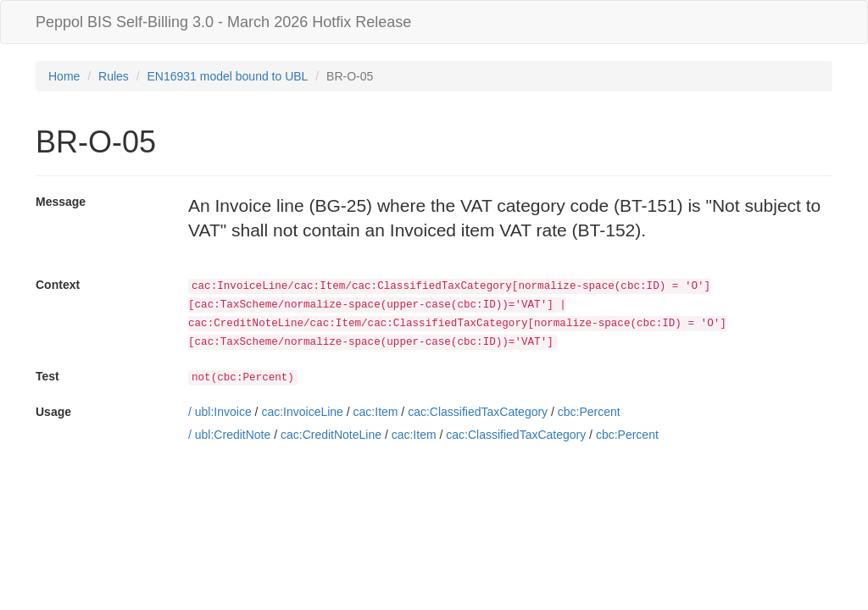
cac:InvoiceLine (302, 412)
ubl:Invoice (223, 412)
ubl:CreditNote (233, 435)
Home (64, 76)
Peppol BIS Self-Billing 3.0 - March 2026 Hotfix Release (223, 22)
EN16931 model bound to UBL (228, 76)
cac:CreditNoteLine (331, 435)
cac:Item (376, 412)
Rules (114, 76)
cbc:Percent (589, 412)
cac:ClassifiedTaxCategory (478, 412)
